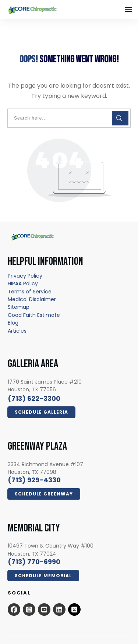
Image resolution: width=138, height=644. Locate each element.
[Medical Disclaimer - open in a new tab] (32, 285)
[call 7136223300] (34, 384)
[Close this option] (128, 10)
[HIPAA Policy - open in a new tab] (23, 269)
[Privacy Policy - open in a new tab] (25, 261)
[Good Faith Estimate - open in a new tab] (34, 300)
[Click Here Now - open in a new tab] (41, 398)
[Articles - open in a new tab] (17, 316)
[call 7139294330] (34, 466)
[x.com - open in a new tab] (74, 595)
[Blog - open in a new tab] (13, 308)
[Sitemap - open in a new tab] (19, 293)
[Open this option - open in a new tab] (14, 595)
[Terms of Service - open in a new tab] (30, 277)
